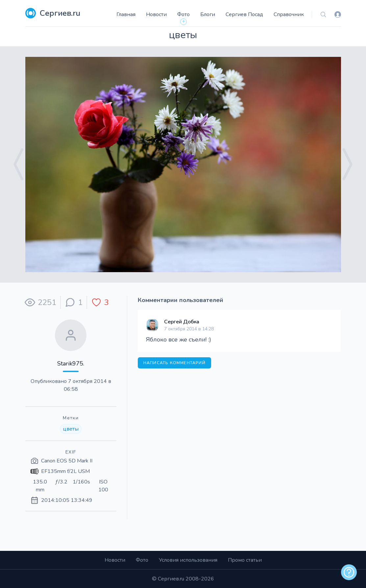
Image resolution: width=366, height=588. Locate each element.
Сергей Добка (182, 322)
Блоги (208, 14)
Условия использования (188, 560)
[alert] (349, 572)
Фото (183, 14)
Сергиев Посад (244, 14)
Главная (126, 14)
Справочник (289, 14)
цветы (71, 429)
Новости (156, 14)
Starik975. (71, 364)
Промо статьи (245, 560)
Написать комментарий (174, 363)
